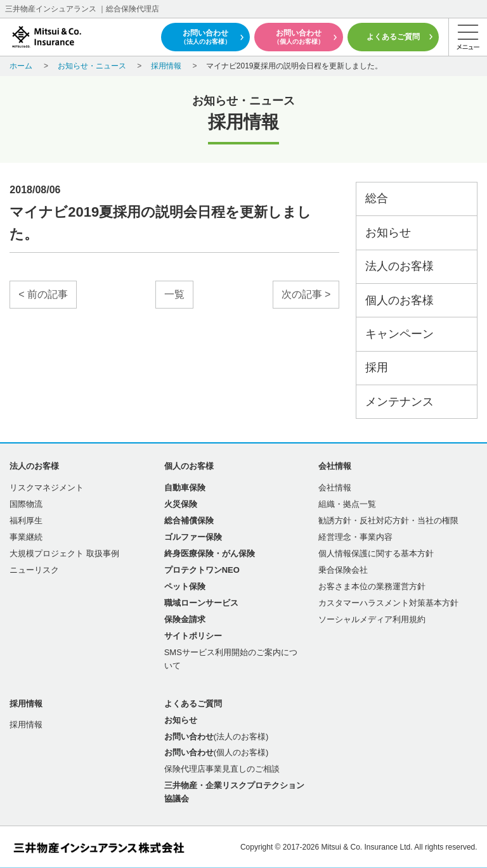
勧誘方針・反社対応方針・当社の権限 (388, 520)
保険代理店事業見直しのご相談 (222, 769)
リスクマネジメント (47, 488)
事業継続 (26, 537)
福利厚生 (26, 520)
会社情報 (335, 488)
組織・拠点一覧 (347, 504)
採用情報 (26, 724)
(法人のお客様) (217, 737)
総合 (377, 198)
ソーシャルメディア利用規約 (372, 619)
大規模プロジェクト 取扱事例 (64, 553)
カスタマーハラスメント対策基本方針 (388, 603)
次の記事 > (306, 294)
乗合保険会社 (343, 570)
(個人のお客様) (217, 752)
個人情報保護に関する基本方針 (376, 553)
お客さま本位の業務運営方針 (372, 586)
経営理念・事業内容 (355, 537)
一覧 (174, 294)
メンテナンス (399, 402)
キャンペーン (399, 334)
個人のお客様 (399, 300)
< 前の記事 (43, 294)
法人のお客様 (399, 266)
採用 (377, 367)
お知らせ (388, 233)
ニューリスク (34, 570)
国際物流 (26, 504)
